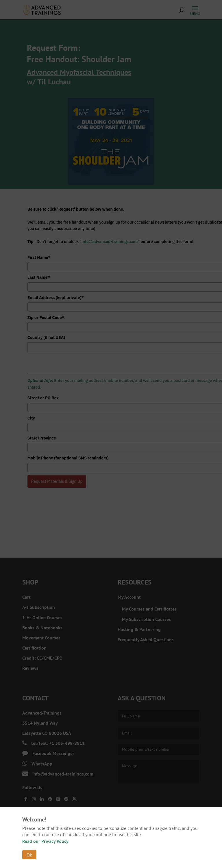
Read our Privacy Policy (45, 841)
